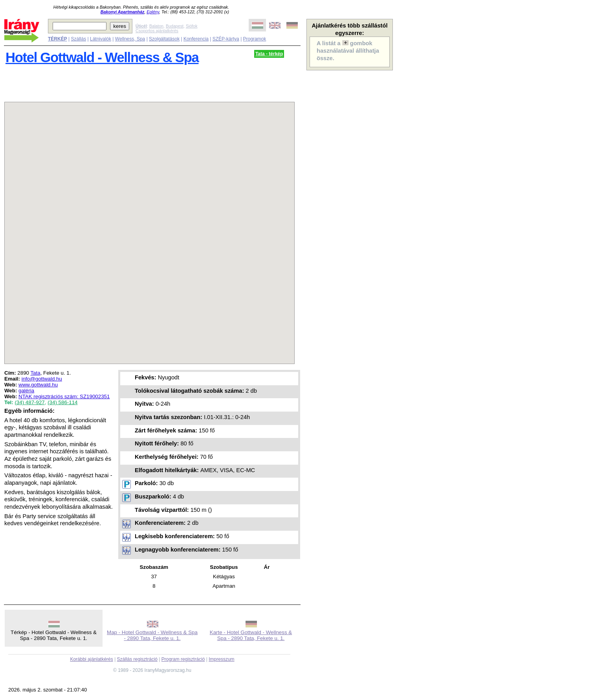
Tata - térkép (269, 54)
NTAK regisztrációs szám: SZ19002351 (64, 396)
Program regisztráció (183, 659)
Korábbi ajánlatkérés (91, 659)
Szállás (78, 39)
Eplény (153, 12)
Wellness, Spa (130, 39)
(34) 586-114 (62, 402)
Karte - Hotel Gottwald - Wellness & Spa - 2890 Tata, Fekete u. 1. (251, 635)
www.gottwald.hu (38, 385)
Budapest (175, 26)
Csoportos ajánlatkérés (157, 31)
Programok (255, 39)
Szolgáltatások (164, 39)
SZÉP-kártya (226, 39)
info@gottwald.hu (42, 379)
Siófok (192, 26)
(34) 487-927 (29, 402)
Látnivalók (101, 39)
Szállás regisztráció (137, 659)
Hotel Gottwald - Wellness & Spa (102, 57)
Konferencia (196, 39)
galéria (26, 391)
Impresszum (221, 659)
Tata (35, 373)
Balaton (156, 26)
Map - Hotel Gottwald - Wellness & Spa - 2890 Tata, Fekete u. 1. (152, 635)
